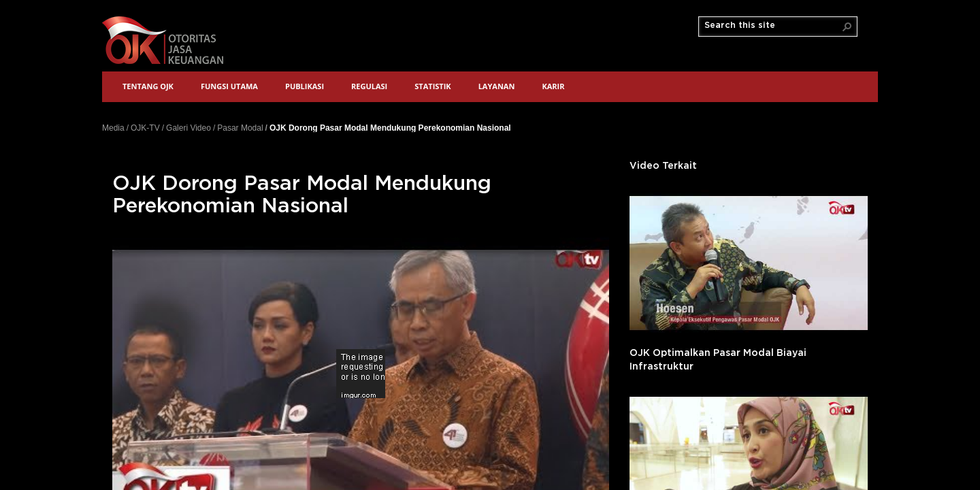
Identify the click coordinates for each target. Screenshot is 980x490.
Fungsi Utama (229, 86)
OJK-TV (145, 128)
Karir (553, 86)
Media (113, 128)
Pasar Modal (240, 128)
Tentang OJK (148, 86)
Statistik (432, 86)
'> (749, 263)
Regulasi (369, 86)
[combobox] (772, 26)
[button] (847, 27)
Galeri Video (189, 128)
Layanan (497, 86)
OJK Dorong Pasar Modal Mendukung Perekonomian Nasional (390, 128)
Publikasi (305, 86)
